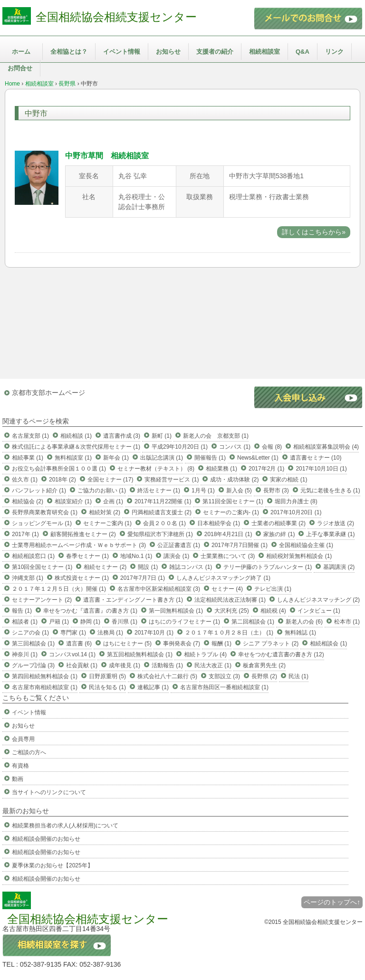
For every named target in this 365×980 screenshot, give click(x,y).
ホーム (21, 52)
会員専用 (23, 739)
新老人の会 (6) (304, 622)
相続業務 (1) (221, 469)
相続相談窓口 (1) (33, 556)
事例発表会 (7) (182, 644)
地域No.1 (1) (136, 556)
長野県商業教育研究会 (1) (45, 512)
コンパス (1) (235, 447)
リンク (334, 52)
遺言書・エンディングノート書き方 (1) (133, 600)
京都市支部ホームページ (48, 393)
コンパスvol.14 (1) (72, 654)
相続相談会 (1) (328, 644)
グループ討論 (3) (33, 665)
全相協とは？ (69, 52)
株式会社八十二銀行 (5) (167, 676)
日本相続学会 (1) (219, 523)
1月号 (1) (203, 490)
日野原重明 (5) (107, 676)
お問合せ (20, 68)
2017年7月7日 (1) (143, 578)
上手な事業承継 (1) (330, 534)
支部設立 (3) (224, 676)
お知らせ (168, 52)
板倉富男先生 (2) (264, 665)
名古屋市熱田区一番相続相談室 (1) (224, 687)
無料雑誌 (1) (300, 633)
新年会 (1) (116, 458)
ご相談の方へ (29, 752)
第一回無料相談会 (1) (176, 611)
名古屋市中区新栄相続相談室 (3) (159, 589)
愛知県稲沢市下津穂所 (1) (160, 534)
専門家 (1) (73, 633)
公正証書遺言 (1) (179, 545)
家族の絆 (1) (279, 534)
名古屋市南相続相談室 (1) (45, 687)
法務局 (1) (110, 633)
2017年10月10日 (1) (321, 469)
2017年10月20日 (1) (296, 512)
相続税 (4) (273, 611)
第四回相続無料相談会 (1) (45, 676)
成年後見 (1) (125, 665)
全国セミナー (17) (110, 480)
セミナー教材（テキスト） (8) (156, 469)
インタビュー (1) (319, 611)
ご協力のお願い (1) (102, 490)
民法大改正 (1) (213, 665)
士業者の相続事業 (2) (279, 523)
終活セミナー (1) (159, 490)
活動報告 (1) (167, 665)
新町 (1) (162, 436)
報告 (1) (22, 611)
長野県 (67, 84)
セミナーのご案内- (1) (231, 512)
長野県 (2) (264, 676)
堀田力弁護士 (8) (296, 501)
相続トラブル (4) (205, 654)
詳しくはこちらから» (314, 232)
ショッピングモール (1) (42, 523)
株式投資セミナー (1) (82, 578)
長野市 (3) (276, 490)
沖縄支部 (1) (28, 578)
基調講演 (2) (339, 567)
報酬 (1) (221, 644)
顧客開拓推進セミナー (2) (83, 534)
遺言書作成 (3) (122, 436)
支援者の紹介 (215, 52)
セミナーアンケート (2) (42, 600)
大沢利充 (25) (232, 611)
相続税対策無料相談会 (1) (299, 556)
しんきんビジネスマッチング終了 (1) (223, 578)
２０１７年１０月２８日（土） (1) (229, 633)
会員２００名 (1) (164, 523)
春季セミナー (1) (87, 556)
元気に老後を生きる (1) (330, 490)
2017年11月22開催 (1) (163, 501)
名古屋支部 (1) (30, 436)
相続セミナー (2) (105, 567)
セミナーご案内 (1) (107, 523)
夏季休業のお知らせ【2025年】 (53, 865)
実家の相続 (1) (288, 480)
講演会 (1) (176, 556)
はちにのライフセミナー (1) (184, 622)
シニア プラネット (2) (271, 644)
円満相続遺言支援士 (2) (162, 512)
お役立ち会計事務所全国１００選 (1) (59, 469)
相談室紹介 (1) (73, 501)
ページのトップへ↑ (332, 902)
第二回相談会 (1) (253, 622)
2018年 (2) (62, 480)
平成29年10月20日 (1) (180, 447)
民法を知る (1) (107, 687)
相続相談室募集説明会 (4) (326, 447)
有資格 (20, 766)
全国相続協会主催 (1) (306, 545)
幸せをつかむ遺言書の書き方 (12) (281, 654)
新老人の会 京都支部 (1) (216, 436)
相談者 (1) (25, 622)
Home (12, 84)
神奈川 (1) (25, 654)
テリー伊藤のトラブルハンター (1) (268, 567)
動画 (18, 779)
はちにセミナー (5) (127, 644)
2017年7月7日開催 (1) (240, 545)
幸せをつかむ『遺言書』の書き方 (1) (90, 611)
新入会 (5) (239, 490)
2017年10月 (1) (154, 633)
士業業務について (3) (228, 556)
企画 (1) (113, 501)
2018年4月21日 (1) (228, 534)
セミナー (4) (227, 589)
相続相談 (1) (76, 436)
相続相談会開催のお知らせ (46, 839)
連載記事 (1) (153, 687)
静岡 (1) (90, 622)
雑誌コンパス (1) (191, 567)
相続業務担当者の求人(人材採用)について (65, 826)
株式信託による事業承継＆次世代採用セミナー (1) (76, 447)
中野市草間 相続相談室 (107, 156)
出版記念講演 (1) (162, 458)
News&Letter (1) (258, 458)
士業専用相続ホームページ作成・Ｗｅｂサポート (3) (79, 545)
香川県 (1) (125, 622)
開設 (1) (148, 567)
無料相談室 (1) (73, 458)
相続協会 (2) (28, 501)
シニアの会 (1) (30, 633)
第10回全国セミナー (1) (42, 567)
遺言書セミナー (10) (316, 458)
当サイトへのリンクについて (49, 792)
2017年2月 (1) (266, 469)
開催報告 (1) (210, 458)
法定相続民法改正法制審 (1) (230, 600)
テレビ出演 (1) (273, 589)
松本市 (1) (347, 622)
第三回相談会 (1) (33, 644)
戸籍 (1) (59, 622)
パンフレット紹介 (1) (39, 490)
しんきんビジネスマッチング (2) (318, 600)
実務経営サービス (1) (172, 480)
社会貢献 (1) (82, 665)
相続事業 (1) (28, 458)
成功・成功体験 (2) (234, 480)
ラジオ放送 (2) (336, 523)
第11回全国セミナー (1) (233, 501)
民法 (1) (298, 676)
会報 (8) (272, 447)
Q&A (303, 52)
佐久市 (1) (25, 480)
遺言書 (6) (79, 644)
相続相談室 (264, 52)
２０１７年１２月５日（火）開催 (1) (59, 589)
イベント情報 (122, 52)
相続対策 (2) (105, 512)
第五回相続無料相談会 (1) (140, 654)
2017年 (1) (25, 534)
